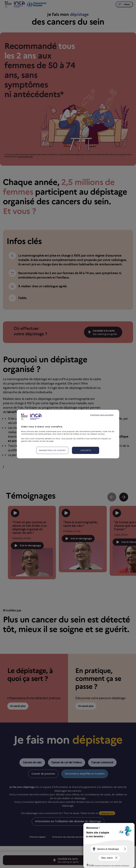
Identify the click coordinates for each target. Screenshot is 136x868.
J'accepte (86, 450)
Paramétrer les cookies (52, 450)
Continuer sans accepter (102, 415)
